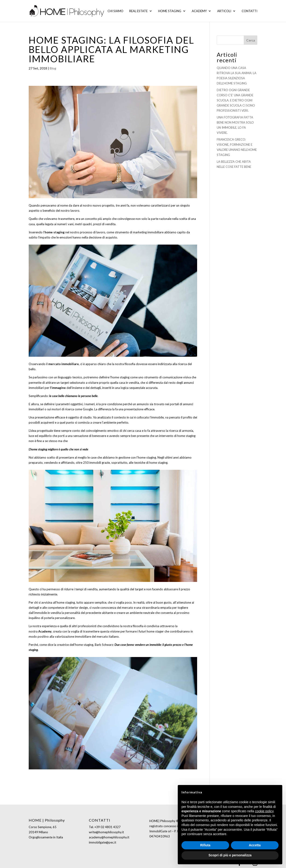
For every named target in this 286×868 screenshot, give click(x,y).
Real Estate (138, 11)
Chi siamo (115, 11)
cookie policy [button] (264, 811)
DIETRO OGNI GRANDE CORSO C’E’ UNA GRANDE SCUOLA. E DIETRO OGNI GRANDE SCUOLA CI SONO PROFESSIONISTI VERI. (236, 100)
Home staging (170, 11)
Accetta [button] (255, 845)
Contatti (249, 11)
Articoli (224, 11)
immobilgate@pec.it (103, 842)
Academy (199, 11)
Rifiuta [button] (205, 845)
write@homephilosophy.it (106, 832)
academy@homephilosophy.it (109, 837)
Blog (53, 68)
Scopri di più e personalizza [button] (230, 855)
